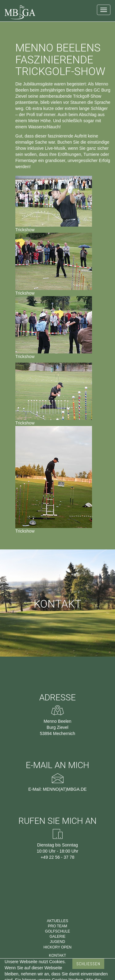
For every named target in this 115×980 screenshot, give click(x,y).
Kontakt (58, 956)
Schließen (88, 964)
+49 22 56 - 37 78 (57, 857)
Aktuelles (57, 921)
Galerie (57, 937)
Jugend (57, 942)
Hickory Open (58, 947)
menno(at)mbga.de (65, 789)
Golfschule (57, 931)
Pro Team (57, 926)
